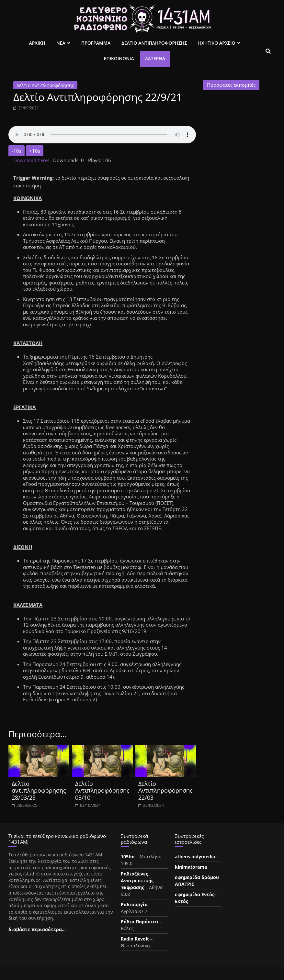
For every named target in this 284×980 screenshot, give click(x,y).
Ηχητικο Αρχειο (216, 43)
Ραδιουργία (134, 904)
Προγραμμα (96, 43)
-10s (17, 151)
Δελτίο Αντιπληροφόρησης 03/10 (102, 791)
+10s (35, 151)
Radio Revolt (135, 939)
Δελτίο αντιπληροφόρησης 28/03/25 (39, 791)
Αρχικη (37, 43)
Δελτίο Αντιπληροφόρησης (45, 85)
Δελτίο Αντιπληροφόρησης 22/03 (165, 791)
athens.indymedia (195, 857)
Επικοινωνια (119, 58)
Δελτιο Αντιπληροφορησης (154, 43)
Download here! (32, 160)
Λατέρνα (155, 58)
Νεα (61, 43)
